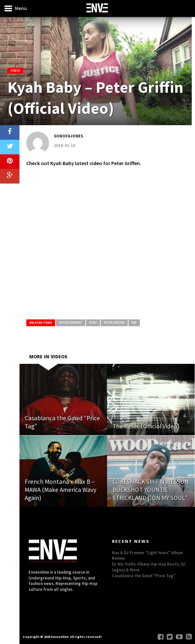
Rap (134, 323)
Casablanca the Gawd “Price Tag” (144, 576)
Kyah (93, 323)
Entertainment (71, 323)
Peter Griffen (114, 323)
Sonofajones (68, 136)
